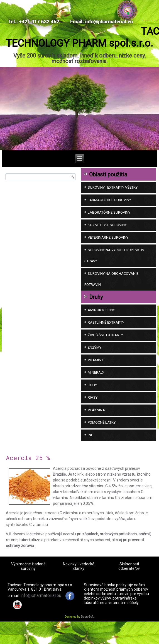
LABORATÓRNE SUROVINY (109, 230)
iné (90, 452)
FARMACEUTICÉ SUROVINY (109, 217)
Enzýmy (95, 365)
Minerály (96, 390)
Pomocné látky (102, 440)
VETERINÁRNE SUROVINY (108, 255)
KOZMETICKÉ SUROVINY (107, 242)
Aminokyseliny (101, 327)
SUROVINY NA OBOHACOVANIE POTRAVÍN (111, 297)
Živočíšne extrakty (105, 352)
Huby (92, 402)
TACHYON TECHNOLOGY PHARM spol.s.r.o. (80, 55)
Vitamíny (96, 377)
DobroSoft (87, 634)
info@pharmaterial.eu (41, 613)
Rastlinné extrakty (106, 340)
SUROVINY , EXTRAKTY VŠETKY (113, 205)
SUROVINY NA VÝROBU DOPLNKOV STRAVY (114, 273)
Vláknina (96, 427)
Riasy (93, 415)
